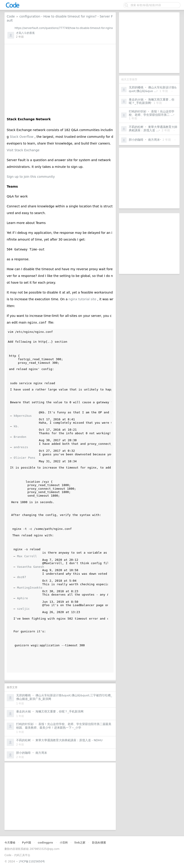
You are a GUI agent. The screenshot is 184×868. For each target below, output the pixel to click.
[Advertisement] (149, 43)
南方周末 (154, 140)
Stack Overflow (22, 137)
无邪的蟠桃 (136, 87)
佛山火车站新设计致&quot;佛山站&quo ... (153, 89)
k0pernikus (23, 416)
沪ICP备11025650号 (32, 861)
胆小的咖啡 (136, 140)
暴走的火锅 (136, 100)
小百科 (64, 843)
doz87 (22, 577)
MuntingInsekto (30, 588)
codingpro (45, 843)
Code (11, 16)
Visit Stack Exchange (23, 150)
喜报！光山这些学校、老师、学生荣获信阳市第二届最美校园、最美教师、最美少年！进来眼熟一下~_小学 (64, 726)
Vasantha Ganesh (31, 567)
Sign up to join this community (31, 177)
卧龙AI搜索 (99, 843)
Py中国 (27, 843)
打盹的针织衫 (138, 111)
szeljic (23, 609)
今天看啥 (10, 843)
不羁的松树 (136, 127)
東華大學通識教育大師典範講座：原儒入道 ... (153, 129)
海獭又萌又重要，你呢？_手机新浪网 (60, 711)
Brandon (20, 437)
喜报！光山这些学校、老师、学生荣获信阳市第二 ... (152, 113)
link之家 (80, 843)
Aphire (22, 598)
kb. (16, 426)
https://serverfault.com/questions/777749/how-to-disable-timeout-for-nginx (64, 28)
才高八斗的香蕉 (25, 33)
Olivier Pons (24, 458)
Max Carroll (27, 556)
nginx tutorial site (83, 299)
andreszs (21, 447)
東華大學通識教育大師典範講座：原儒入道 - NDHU (69, 740)
